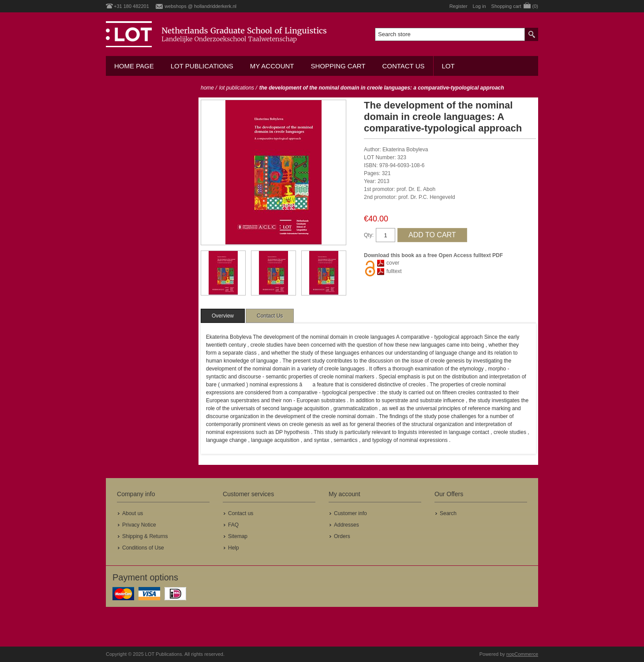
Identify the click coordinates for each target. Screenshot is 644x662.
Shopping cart (338, 66)
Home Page (134, 66)
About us (133, 513)
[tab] (223, 316)
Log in (479, 6)
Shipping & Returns (145, 536)
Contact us (403, 66)
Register (459, 6)
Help (234, 548)
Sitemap (238, 536)
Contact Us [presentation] (270, 316)
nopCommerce (522, 654)
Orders (342, 536)
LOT (448, 66)
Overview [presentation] (223, 316)
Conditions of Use (143, 548)
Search (448, 513)
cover (393, 263)
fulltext (394, 271)
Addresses (346, 525)
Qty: (369, 235)
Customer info (350, 513)
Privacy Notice (139, 525)
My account (272, 66)
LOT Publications (202, 66)
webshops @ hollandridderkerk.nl (200, 6)
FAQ (233, 525)
